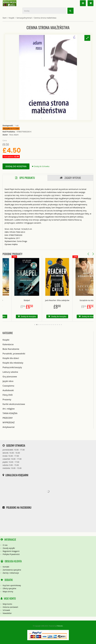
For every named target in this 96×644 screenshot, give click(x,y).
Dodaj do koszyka (16, 166)
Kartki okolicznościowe (14, 404)
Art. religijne (9, 409)
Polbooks (60, 626)
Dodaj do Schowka (42, 166)
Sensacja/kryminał (24, 18)
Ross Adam (14, 135)
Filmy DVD (8, 395)
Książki (11, 18)
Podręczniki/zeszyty (12, 367)
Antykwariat (9, 427)
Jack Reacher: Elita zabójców (64, 300)
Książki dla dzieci (11, 358)
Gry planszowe (10, 377)
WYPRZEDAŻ (9, 422)
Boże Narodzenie (11, 349)
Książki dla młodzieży (13, 363)
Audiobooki (8, 390)
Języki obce (8, 381)
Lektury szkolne (10, 372)
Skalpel (33, 300)
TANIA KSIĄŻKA (10, 413)
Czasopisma (8, 386)
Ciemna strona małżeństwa (45, 18)
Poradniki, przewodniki (14, 354)
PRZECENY (8, 418)
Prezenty (7, 400)
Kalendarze (8, 344)
